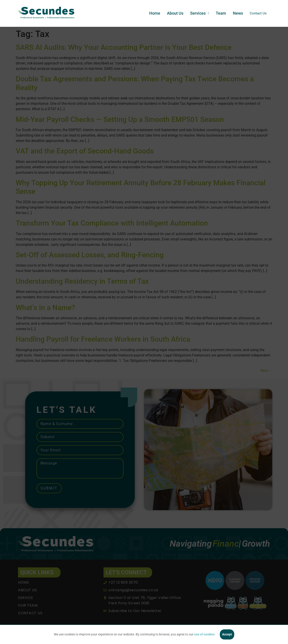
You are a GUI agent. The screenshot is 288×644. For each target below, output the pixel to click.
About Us (173, 13)
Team (219, 13)
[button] (198, 13)
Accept (227, 634)
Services (198, 13)
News (236, 13)
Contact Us (257, 13)
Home (153, 13)
